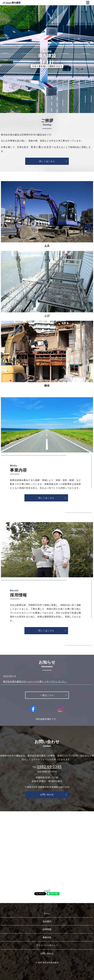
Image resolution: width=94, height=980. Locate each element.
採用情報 (47, 929)
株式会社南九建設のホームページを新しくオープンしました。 (35, 681)
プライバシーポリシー (47, 945)
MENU (88, 3)
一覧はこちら (47, 695)
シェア (47, 890)
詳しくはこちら (47, 161)
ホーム (47, 913)
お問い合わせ (47, 795)
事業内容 (47, 937)
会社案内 (47, 921)
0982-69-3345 (49, 767)
